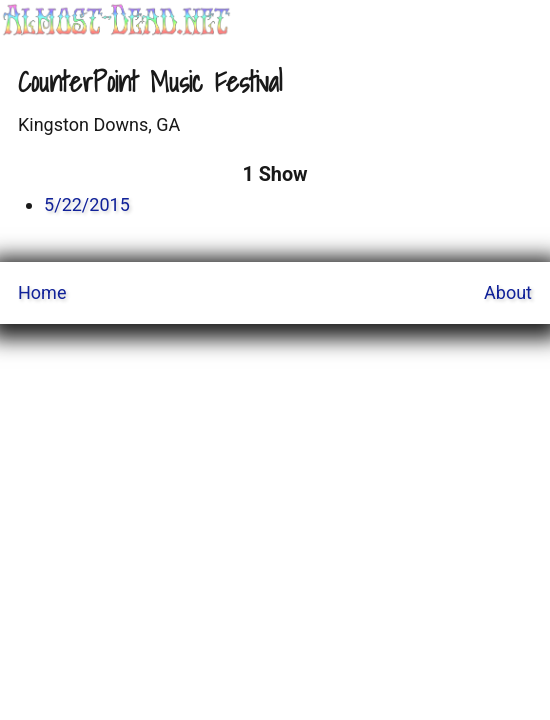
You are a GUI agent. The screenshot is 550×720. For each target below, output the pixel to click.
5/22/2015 (87, 204)
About (508, 292)
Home (42, 292)
